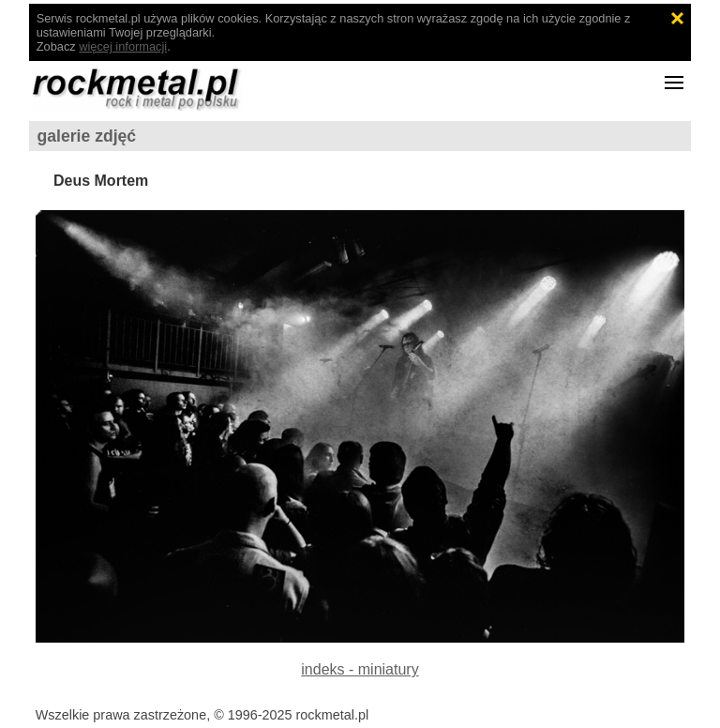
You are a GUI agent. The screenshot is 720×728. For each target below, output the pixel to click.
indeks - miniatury (360, 669)
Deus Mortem (101, 181)
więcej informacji (123, 46)
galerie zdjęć (87, 136)
